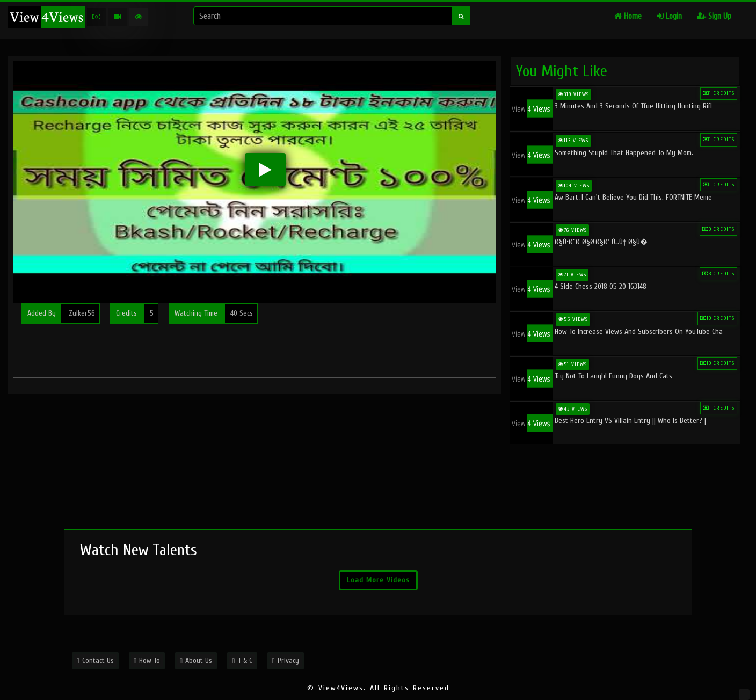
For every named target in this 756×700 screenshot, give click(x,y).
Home (628, 16)
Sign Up (714, 16)
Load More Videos (378, 580)
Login (669, 16)
